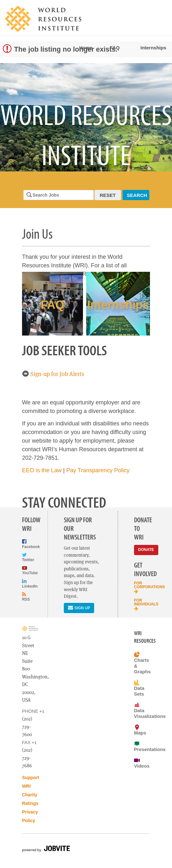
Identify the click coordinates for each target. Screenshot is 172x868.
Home (86, 48)
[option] (86, 117)
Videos (142, 763)
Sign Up (79, 608)
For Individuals (142, 605)
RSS (26, 597)
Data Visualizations (142, 710)
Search (137, 195)
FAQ (115, 48)
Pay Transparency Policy (98, 470)
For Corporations (142, 587)
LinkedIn (27, 583)
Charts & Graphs (142, 663)
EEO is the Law (42, 470)
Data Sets (139, 688)
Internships (153, 48)
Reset (108, 195)
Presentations (142, 746)
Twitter (27, 557)
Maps (140, 730)
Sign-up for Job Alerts (53, 374)
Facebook (27, 544)
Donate (146, 550)
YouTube (27, 570)
